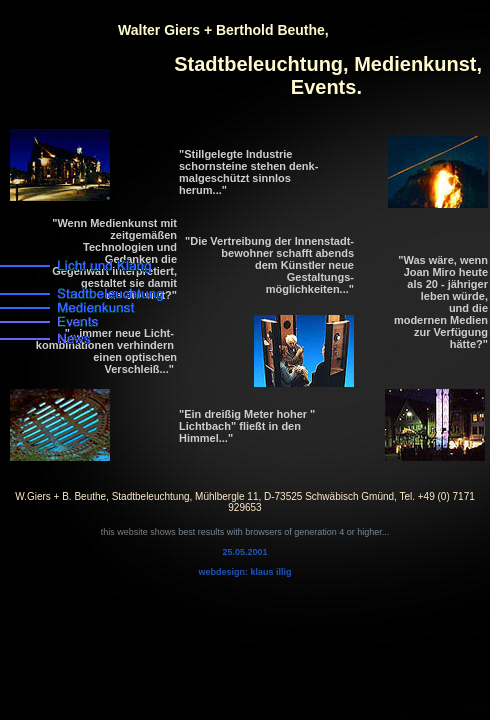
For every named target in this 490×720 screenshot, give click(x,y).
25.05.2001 (244, 552)
